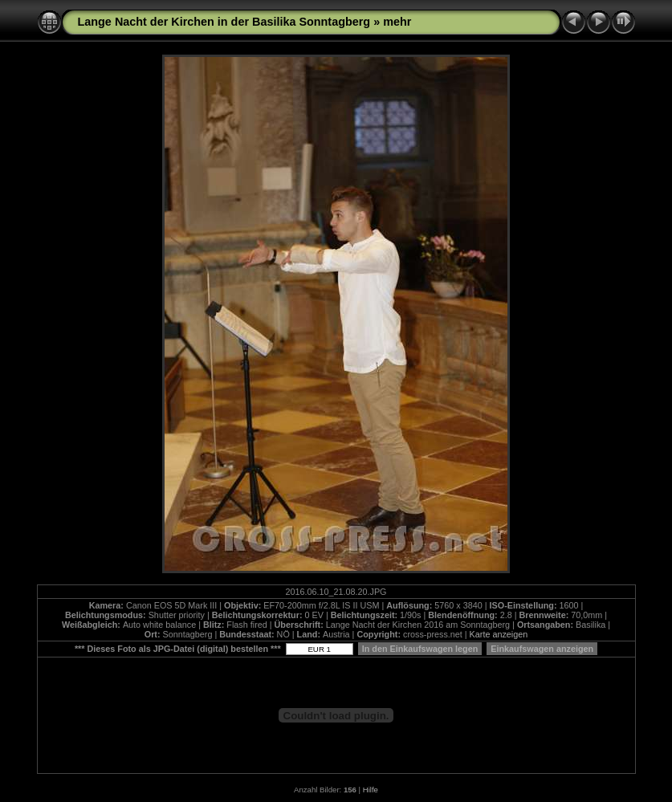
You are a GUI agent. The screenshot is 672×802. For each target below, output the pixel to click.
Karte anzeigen (499, 634)
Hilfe (371, 790)
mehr (397, 22)
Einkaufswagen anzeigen (542, 649)
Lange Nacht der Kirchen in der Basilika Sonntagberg (224, 22)
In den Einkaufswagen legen (420, 649)
